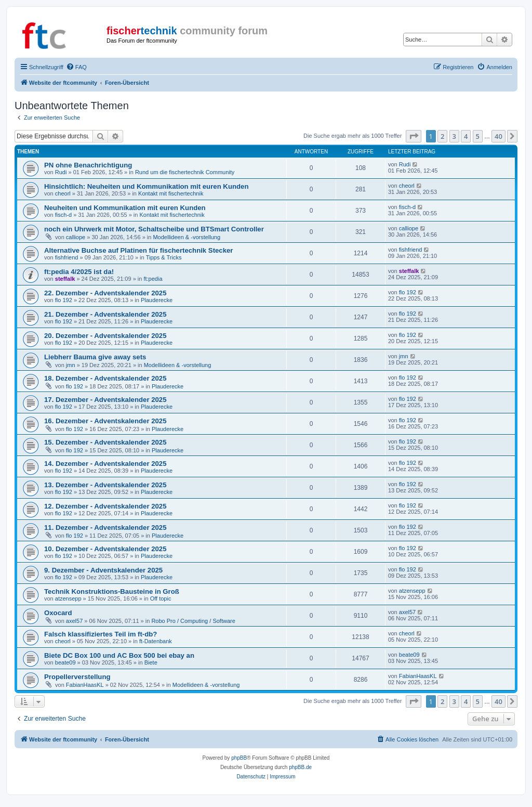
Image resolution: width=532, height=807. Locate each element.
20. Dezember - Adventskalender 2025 (105, 336)
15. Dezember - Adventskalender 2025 (105, 442)
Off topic (161, 598)
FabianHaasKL (85, 685)
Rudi (61, 172)
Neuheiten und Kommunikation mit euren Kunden (125, 208)
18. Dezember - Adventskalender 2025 (105, 378)
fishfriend (67, 257)
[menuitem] (76, 67)
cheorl (63, 193)
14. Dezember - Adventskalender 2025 (105, 464)
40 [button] (498, 136)
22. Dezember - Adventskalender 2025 (105, 293)
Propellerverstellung (77, 677)
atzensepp (68, 598)
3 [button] (454, 136)
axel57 (74, 621)
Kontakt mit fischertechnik (171, 193)
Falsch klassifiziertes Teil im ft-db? (101, 634)
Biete (151, 662)
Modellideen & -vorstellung (187, 237)
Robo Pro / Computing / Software (193, 621)
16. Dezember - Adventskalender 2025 (105, 421)
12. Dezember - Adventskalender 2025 (105, 506)
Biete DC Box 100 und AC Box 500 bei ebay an (119, 655)
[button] (414, 136)
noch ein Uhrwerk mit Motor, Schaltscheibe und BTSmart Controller (154, 229)
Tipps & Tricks (164, 257)
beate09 (65, 662)
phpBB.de (300, 767)
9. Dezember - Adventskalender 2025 (103, 570)
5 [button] (478, 136)
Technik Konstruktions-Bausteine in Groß (112, 591)
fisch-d (63, 215)
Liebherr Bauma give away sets (95, 357)
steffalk (65, 279)
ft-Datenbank (156, 641)
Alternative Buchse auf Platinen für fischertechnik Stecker (139, 250)
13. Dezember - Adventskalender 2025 (105, 485)
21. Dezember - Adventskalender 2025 (105, 314)
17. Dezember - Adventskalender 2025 (105, 400)
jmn (71, 365)
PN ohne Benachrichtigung (88, 165)
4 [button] (466, 136)
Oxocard (58, 613)
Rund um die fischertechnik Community (185, 172)
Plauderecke (157, 300)
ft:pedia (153, 279)
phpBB (239, 758)
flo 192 (64, 300)
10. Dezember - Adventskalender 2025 (105, 549)
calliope (76, 237)
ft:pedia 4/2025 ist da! (79, 272)
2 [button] (442, 136)
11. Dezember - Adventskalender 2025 (105, 528)
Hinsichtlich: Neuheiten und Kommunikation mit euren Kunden (146, 186)
